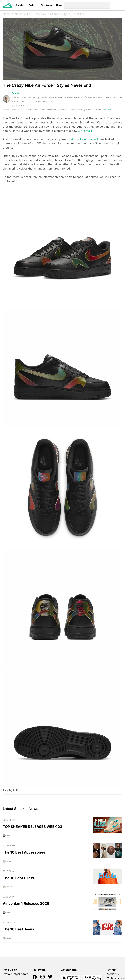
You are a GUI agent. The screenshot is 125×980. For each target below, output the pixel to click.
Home (7, 14)
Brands (112, 970)
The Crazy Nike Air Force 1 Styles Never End (56, 14)
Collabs (33, 5)
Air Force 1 (85, 131)
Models (112, 974)
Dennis (15, 93)
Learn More (106, 110)
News (59, 5)
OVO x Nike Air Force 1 (83, 139)
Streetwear (46, 5)
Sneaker (20, 5)
